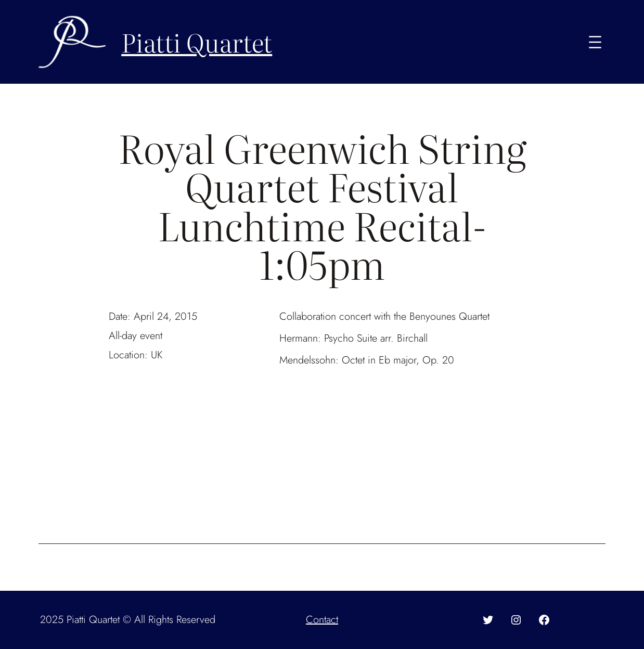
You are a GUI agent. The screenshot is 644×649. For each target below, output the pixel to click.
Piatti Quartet (197, 42)
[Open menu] (595, 42)
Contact (322, 620)
